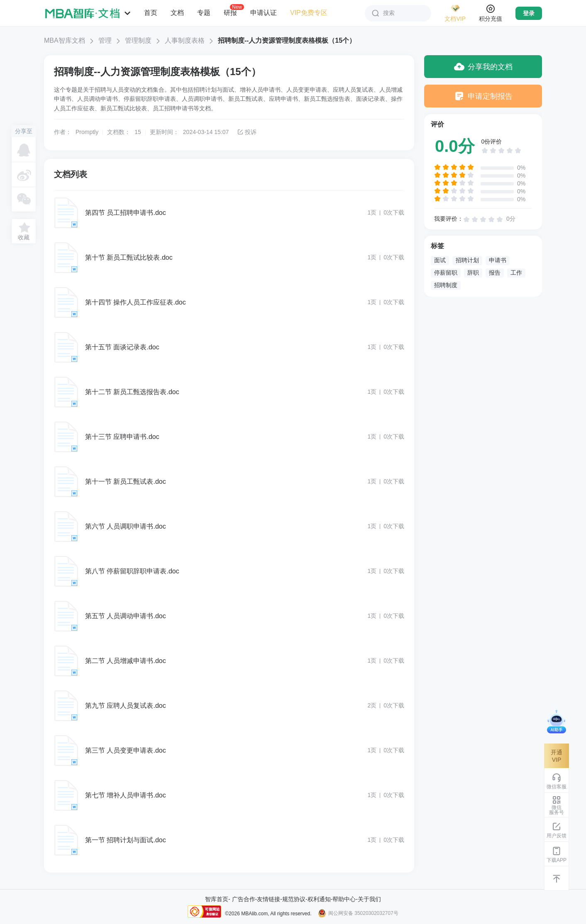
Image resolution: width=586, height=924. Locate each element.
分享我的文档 (483, 67)
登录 (529, 13)
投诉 (247, 132)
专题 (204, 13)
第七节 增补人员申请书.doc (126, 795)
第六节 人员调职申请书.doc (126, 526)
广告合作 (244, 899)
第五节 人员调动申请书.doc (126, 616)
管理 (105, 40)
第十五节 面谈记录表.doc (122, 347)
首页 (151, 13)
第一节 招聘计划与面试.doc (126, 840)
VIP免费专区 (309, 13)
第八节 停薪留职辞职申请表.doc (132, 571)
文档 (177, 13)
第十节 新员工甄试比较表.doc (129, 257)
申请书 (498, 260)
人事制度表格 (185, 40)
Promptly (87, 132)
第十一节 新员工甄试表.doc (126, 482)
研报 (230, 12)
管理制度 (138, 40)
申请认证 (264, 13)
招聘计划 (467, 260)
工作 (516, 273)
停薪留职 (446, 273)
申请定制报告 (483, 96)
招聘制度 (446, 285)
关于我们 (369, 899)
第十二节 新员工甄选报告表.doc (132, 392)
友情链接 (269, 899)
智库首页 (217, 899)
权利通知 (319, 899)
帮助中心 (344, 899)
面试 (440, 260)
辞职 (473, 273)
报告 (495, 273)
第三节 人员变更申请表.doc (126, 750)
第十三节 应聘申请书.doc (122, 437)
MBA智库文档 (65, 40)
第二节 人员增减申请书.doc (126, 661)
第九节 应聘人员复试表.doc (126, 706)
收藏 (24, 237)
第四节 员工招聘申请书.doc (126, 213)
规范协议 (294, 899)
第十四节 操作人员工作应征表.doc (136, 302)
